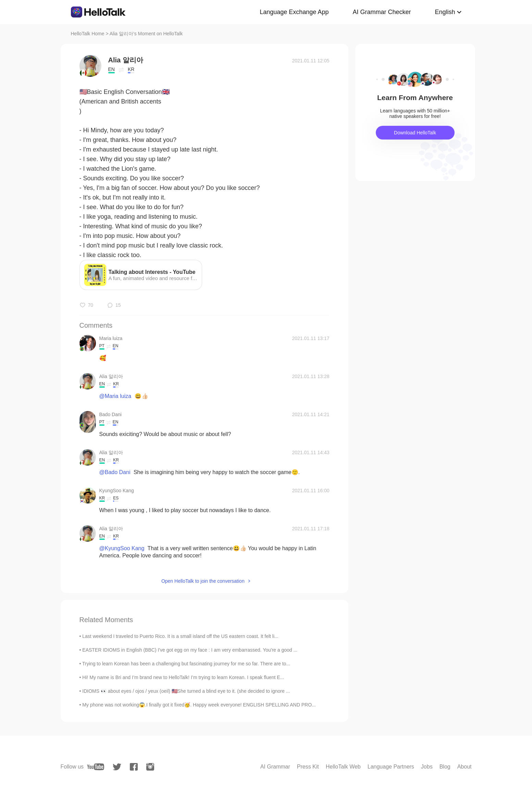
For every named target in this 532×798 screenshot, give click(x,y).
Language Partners (391, 767)
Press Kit (308, 767)
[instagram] (150, 767)
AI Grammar (275, 767)
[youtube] (96, 767)
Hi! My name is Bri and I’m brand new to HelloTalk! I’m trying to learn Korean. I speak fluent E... (183, 677)
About (465, 767)
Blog (445, 767)
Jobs (427, 767)
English (445, 12)
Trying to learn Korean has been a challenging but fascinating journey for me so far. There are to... (186, 664)
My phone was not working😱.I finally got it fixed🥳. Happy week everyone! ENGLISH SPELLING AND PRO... (199, 705)
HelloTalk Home (88, 34)
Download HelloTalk (415, 133)
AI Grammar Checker (382, 12)
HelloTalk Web (343, 767)
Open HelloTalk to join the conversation (203, 581)
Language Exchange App (294, 12)
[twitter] (117, 767)
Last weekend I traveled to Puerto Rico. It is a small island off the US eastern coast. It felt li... (180, 636)
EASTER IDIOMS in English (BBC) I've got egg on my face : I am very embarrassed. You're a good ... (190, 650)
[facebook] (134, 767)
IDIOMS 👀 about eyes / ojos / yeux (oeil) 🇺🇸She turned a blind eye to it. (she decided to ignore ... (186, 691)
